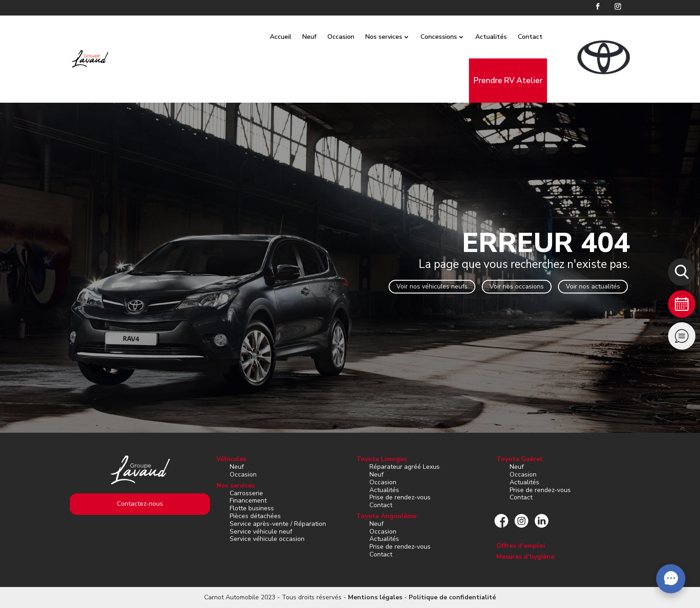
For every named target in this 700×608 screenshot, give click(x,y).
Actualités (502, 37)
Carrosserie (246, 493)
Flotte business (252, 508)
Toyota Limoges (382, 459)
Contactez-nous (140, 504)
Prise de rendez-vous (400, 497)
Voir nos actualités (593, 286)
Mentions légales (375, 597)
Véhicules (231, 459)
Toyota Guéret (520, 459)
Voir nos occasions (517, 286)
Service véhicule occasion (267, 539)
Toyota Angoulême (386, 516)
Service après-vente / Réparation (278, 524)
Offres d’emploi (521, 546)
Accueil (291, 37)
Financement (248, 501)
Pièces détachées (255, 516)
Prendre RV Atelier (518, 81)
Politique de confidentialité (452, 597)
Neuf (320, 37)
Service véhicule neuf (261, 532)
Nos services (394, 37)
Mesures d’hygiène (525, 557)
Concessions (449, 37)
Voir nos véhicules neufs (432, 286)
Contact (541, 37)
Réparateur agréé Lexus (405, 467)
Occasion (351, 37)
